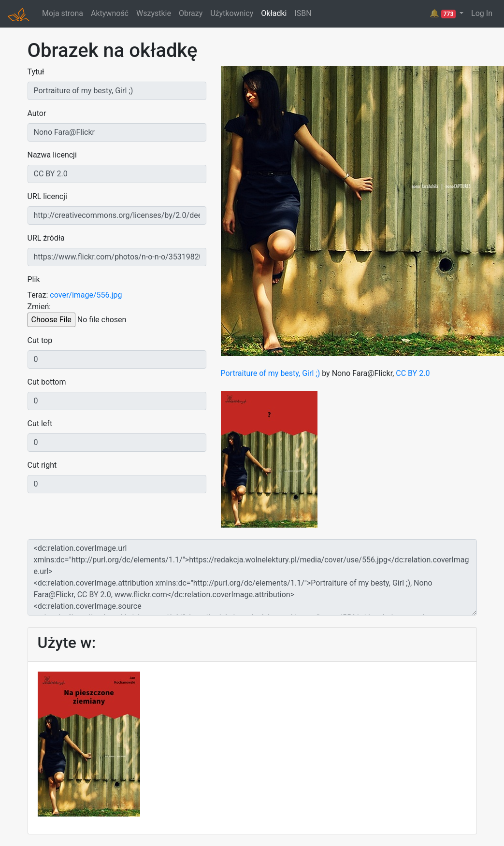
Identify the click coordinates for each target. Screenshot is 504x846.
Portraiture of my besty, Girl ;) (271, 373)
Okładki (274, 13)
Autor (37, 113)
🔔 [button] (444, 14)
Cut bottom (47, 382)
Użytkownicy (232, 13)
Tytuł (36, 72)
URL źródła (46, 238)
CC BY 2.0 (413, 373)
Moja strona (63, 13)
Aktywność (110, 13)
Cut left (40, 423)
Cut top (40, 340)
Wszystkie (154, 13)
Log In (482, 13)
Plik (34, 280)
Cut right (42, 465)
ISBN (303, 13)
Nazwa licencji (52, 155)
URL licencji (47, 196)
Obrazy (191, 13)
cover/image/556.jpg (86, 295)
